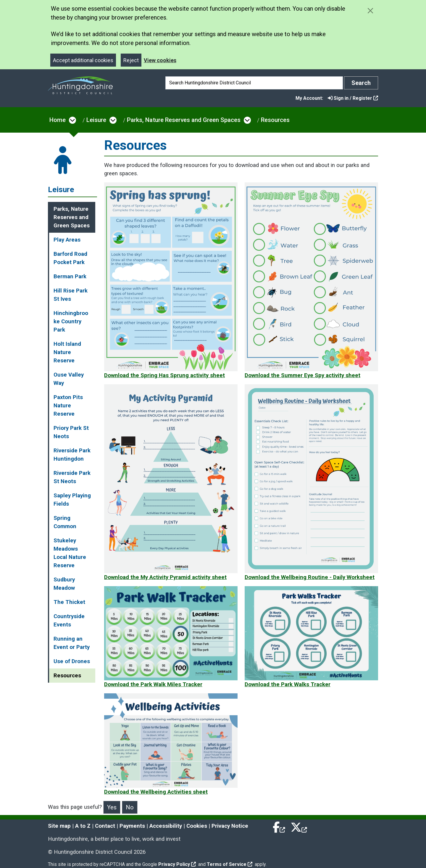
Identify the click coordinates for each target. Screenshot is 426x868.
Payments (132, 826)
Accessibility (166, 826)
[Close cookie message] (370, 11)
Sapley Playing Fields (72, 500)
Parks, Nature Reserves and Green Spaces (184, 120)
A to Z (83, 826)
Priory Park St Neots (71, 432)
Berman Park (70, 277)
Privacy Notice (230, 826)
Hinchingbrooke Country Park (71, 322)
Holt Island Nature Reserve (67, 352)
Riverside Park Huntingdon (72, 455)
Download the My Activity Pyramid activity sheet (165, 577)
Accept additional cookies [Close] (83, 60)
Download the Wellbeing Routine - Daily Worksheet (310, 577)
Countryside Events (69, 621)
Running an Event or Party (72, 643)
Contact (105, 826)
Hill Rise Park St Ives (71, 295)
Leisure (96, 120)
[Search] (254, 83)
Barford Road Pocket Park (70, 258)
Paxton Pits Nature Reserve (68, 406)
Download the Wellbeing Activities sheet (156, 792)
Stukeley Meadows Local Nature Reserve (70, 553)
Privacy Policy (177, 864)
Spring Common (65, 522)
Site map (59, 826)
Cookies (197, 826)
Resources (275, 120)
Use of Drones (72, 661)
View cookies (160, 60)
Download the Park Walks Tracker (288, 684)
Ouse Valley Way (69, 379)
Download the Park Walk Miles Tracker (153, 684)
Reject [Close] (131, 60)
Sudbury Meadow (64, 584)
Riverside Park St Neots (72, 477)
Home (58, 120)
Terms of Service (230, 864)
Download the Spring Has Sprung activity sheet (164, 375)
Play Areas (67, 240)
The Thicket (69, 602)
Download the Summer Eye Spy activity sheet (302, 375)
